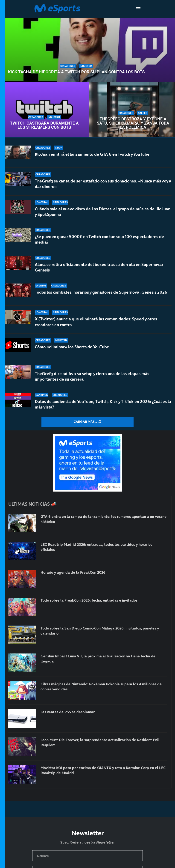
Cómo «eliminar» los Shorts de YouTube (72, 347)
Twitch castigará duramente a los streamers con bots (44, 125)
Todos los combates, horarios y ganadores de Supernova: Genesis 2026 (101, 296)
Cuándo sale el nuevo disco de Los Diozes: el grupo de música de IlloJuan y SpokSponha (103, 212)
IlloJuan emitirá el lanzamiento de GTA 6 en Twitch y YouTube (92, 154)
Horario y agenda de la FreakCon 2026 (73, 572)
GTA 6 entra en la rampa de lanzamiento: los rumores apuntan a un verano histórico (104, 519)
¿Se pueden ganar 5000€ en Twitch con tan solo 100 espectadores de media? (99, 239)
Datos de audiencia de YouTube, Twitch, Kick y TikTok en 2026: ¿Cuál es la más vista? (103, 404)
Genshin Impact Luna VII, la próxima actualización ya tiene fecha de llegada (98, 659)
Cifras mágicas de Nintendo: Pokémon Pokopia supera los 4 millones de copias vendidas (101, 686)
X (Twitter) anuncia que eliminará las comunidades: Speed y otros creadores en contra (96, 322)
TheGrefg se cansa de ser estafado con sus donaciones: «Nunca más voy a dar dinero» (103, 184)
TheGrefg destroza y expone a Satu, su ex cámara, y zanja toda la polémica (133, 123)
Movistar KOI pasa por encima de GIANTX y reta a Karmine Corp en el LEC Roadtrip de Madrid (103, 770)
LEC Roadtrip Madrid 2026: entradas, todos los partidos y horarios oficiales (96, 547)
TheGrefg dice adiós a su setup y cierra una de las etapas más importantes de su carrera (92, 376)
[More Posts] (87, 422)
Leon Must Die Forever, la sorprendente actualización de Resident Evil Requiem (100, 742)
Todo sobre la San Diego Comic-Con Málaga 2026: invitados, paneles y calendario (100, 631)
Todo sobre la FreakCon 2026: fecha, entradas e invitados (89, 600)
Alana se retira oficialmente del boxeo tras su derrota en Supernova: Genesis (99, 268)
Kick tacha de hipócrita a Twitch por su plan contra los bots (76, 72)
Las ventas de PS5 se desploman (68, 712)
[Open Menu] (138, 9)
